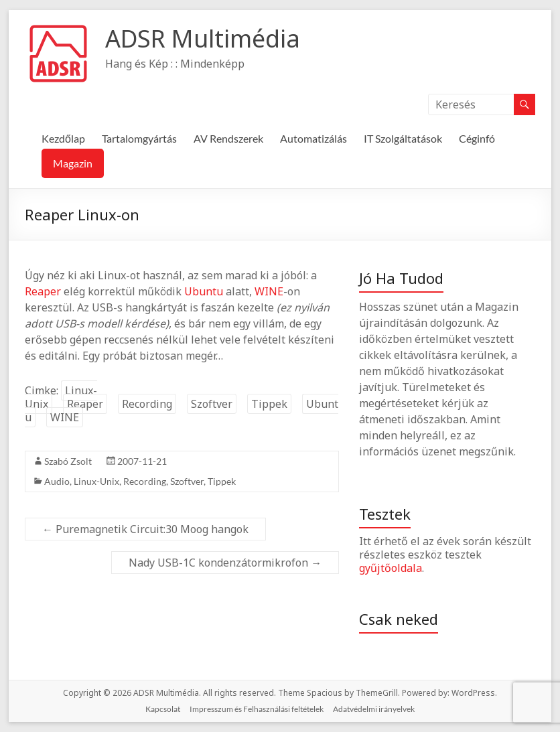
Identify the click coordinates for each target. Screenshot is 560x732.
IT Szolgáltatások (403, 138)
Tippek (269, 404)
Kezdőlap (63, 138)
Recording (147, 404)
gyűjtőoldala (391, 568)
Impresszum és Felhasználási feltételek (257, 709)
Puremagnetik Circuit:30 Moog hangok (145, 529)
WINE (269, 291)
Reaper (43, 291)
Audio (57, 481)
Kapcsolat (163, 709)
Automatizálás (313, 138)
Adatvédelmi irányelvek (374, 709)
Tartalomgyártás (139, 138)
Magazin (73, 163)
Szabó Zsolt (68, 461)
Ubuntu (204, 291)
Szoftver (212, 404)
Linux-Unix (61, 397)
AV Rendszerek (228, 138)
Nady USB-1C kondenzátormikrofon (225, 563)
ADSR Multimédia (203, 39)
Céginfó (477, 138)
